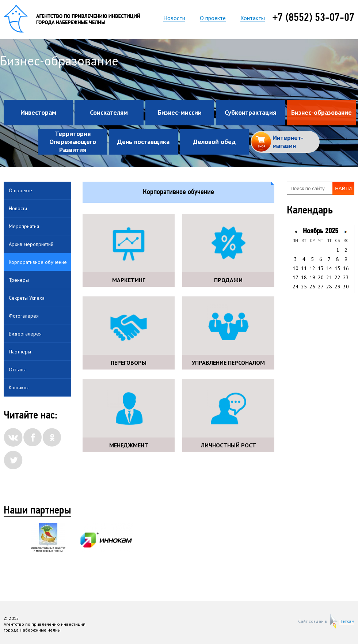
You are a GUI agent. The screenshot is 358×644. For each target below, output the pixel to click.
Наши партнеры (37, 511)
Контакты (253, 18)
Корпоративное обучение (38, 262)
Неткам (347, 621)
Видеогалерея (25, 334)
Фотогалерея (24, 316)
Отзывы (17, 370)
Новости (174, 18)
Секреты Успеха (27, 298)
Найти (343, 188)
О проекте (213, 18)
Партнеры (20, 352)
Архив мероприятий (31, 244)
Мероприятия (24, 226)
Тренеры (19, 280)
